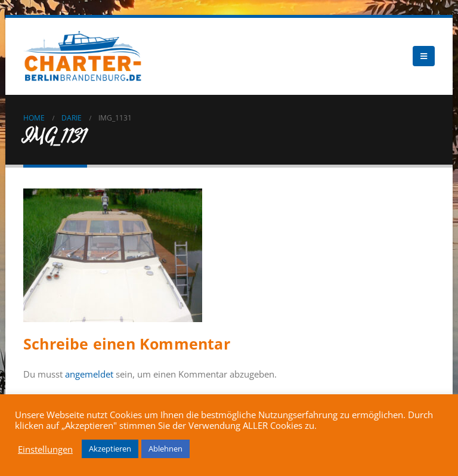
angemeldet (89, 374)
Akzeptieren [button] (110, 449)
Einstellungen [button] (45, 449)
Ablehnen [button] (165, 449)
